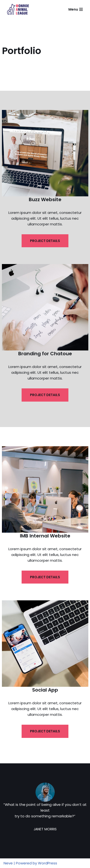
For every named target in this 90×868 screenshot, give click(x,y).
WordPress (48, 863)
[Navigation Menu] (76, 9)
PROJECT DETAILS (45, 241)
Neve (8, 863)
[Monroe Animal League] (18, 9)
